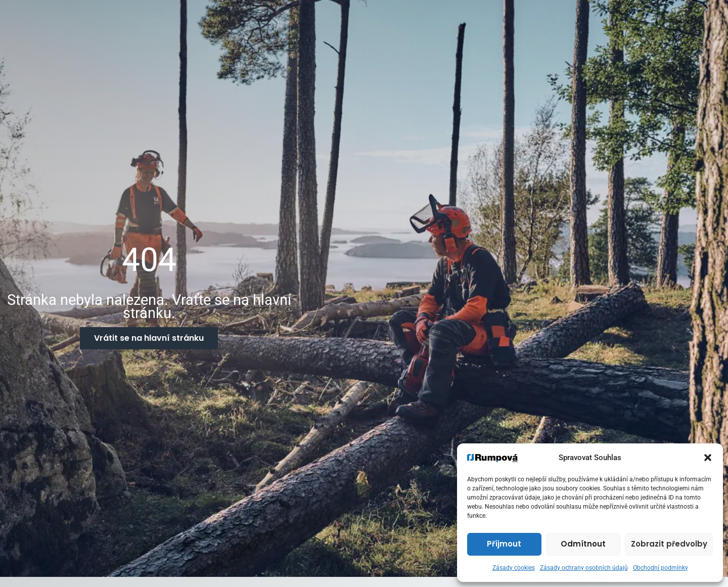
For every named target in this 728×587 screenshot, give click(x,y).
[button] (708, 458)
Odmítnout (583, 544)
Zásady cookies (514, 568)
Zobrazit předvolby (669, 544)
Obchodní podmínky (661, 568)
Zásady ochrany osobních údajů (584, 568)
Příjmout (504, 544)
